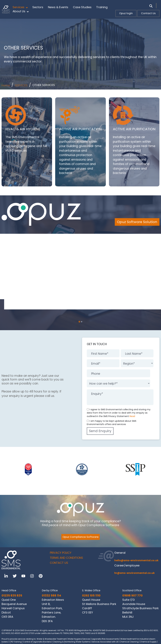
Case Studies (82, 7)
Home (6, 85)
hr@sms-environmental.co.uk (135, 573)
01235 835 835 (12, 595)
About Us (21, 11)
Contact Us (148, 13)
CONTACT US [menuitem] (59, 563)
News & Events (58, 7)
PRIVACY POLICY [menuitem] (61, 553)
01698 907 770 (132, 595)
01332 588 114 (51, 595)
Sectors (38, 7)
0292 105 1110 (91, 595)
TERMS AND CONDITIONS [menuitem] (66, 558)
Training (102, 7)
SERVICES (21, 85)
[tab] (79, 322)
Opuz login (126, 13)
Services (20, 7)
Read (132, 416)
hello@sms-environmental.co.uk (136, 560)
